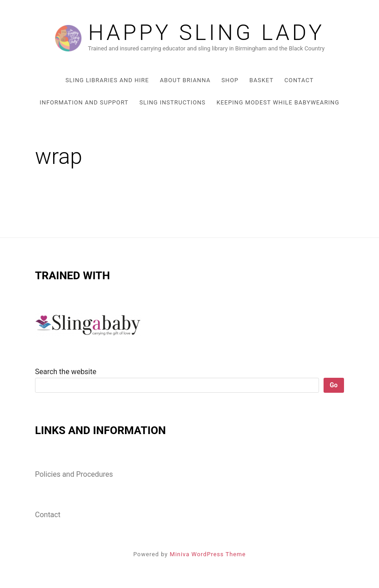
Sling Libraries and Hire (107, 80)
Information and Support (84, 102)
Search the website (66, 372)
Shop (230, 80)
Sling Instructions (173, 102)
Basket (262, 80)
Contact (299, 80)
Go (334, 385)
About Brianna (185, 80)
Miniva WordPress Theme (208, 554)
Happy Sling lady (206, 33)
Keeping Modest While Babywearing (278, 102)
